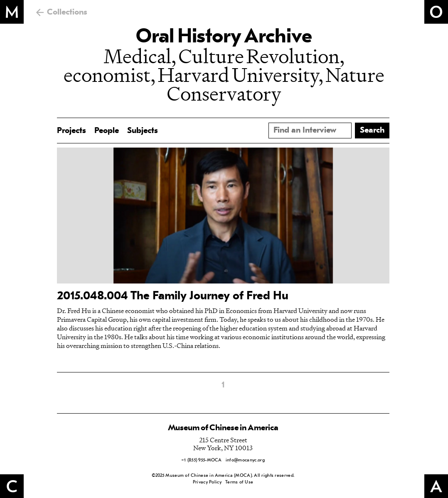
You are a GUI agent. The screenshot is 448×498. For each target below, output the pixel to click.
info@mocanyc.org (245, 460)
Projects (71, 131)
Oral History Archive (224, 37)
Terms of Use (239, 482)
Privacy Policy (207, 482)
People (107, 131)
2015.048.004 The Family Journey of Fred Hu (173, 296)
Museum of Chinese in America (223, 428)
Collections (67, 12)
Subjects (143, 131)
